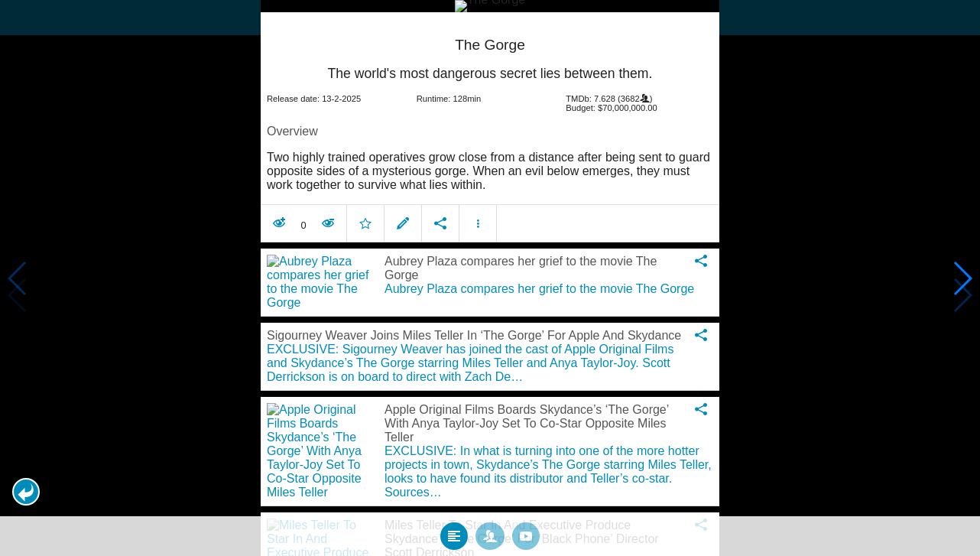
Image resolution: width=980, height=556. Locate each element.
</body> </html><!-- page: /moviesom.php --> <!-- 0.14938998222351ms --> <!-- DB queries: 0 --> (490, 278)
